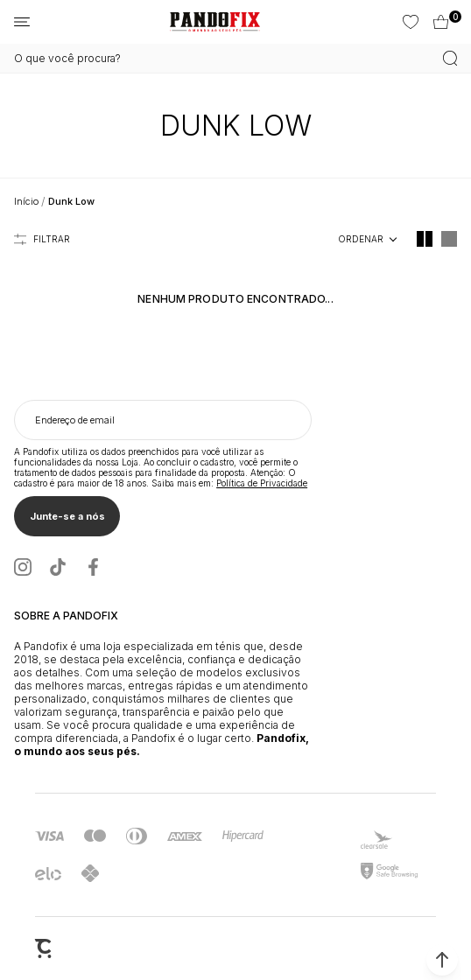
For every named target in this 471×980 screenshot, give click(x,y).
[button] (442, 960)
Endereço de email (75, 420)
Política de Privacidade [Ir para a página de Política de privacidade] (262, 483)
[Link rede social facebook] (93, 567)
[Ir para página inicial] (26, 201)
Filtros (42, 239)
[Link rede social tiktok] (58, 567)
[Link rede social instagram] (23, 567)
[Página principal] (215, 22)
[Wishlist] (409, 22)
